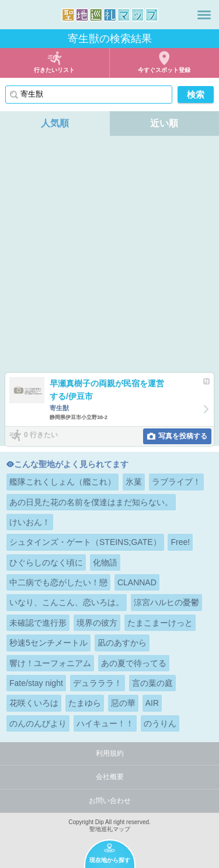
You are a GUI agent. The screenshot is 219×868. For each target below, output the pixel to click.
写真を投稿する (183, 436)
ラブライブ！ (176, 482)
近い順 (164, 123)
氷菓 (134, 482)
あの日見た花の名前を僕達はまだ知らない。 (91, 502)
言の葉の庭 (152, 683)
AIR (152, 703)
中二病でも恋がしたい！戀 (58, 582)
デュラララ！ (98, 683)
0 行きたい (41, 435)
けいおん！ (30, 522)
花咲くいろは (34, 703)
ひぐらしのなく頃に (46, 562)
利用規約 (110, 753)
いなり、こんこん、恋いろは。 (67, 602)
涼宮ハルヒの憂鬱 (166, 602)
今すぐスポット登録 (164, 70)
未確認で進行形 (38, 623)
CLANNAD (137, 582)
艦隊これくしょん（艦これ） (62, 482)
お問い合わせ (110, 801)
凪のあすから (122, 643)
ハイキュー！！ (105, 723)
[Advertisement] (109, 257)
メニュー (204, 15)
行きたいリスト (54, 70)
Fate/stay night (36, 683)
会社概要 (110, 777)
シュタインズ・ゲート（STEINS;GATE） (85, 542)
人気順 (55, 123)
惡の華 (123, 703)
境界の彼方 (97, 623)
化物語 (105, 562)
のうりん (160, 723)
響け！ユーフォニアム (50, 663)
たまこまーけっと (160, 623)
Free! (180, 542)
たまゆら (85, 703)
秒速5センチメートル (48, 643)
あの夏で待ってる (134, 663)
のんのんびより (38, 723)
